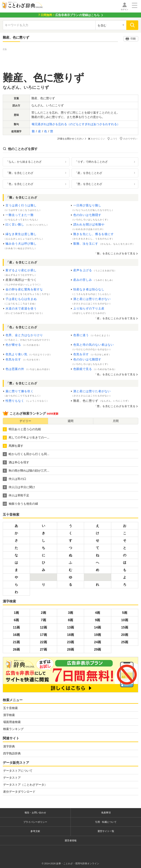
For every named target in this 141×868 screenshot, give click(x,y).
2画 (44, 613)
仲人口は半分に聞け (19, 487)
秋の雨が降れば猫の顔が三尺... (26, 470)
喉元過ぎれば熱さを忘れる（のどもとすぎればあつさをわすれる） (76, 124)
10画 (125, 620)
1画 (16, 613)
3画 (70, 613)
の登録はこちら (69, 15)
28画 (70, 649)
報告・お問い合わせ (35, 813)
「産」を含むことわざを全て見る (115, 318)
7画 (44, 620)
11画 (16, 627)
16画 (16, 635)
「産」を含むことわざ (88, 173)
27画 (44, 649)
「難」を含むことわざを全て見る (115, 253)
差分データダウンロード (19, 792)
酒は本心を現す (16, 462)
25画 (125, 642)
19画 (97, 635)
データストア (12, 778)
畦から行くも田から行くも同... (26, 454)
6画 (16, 620)
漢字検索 (9, 715)
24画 (97, 642)
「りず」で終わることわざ (91, 161)
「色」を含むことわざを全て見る (115, 374)
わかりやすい (129, 138)
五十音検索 (10, 708)
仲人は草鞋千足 (16, 495)
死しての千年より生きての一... (26, 437)
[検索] (132, 25)
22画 (44, 642)
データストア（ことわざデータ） (25, 785)
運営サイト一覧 (106, 831)
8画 (70, 620)
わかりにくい (97, 139)
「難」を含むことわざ (20, 173)
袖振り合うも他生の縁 (20, 504)
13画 (70, 627)
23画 (70, 642)
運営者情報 (71, 840)
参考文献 (35, 831)
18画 (70, 635)
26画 (16, 649)
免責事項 (106, 813)
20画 (125, 635)
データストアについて (18, 771)
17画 (44, 635)
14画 (97, 627)
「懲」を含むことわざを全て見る (115, 406)
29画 (97, 649)
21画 (16, 642)
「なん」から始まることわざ (24, 161)
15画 (125, 627)
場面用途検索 (12, 722)
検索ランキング (13, 729)
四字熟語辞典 (12, 753)
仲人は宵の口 (15, 479)
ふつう (113, 138)
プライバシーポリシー (35, 822)
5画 (125, 613)
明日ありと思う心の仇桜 (22, 429)
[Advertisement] (70, 60)
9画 (97, 620)
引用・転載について (106, 822)
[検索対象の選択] (111, 25)
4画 (97, 613)
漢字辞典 (9, 746)
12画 (44, 627)
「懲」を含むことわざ (88, 184)
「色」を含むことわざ (20, 184)
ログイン (124, 9)
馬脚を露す (13, 446)
